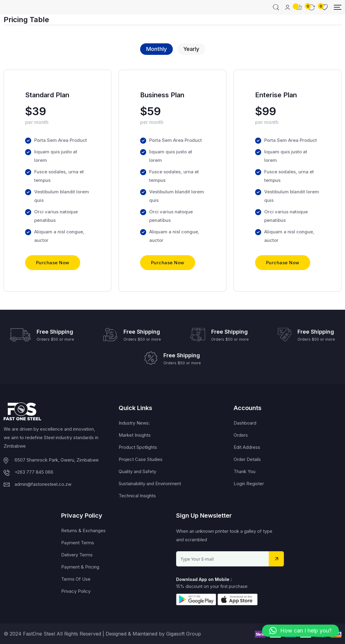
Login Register (249, 484)
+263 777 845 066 (34, 472)
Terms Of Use (76, 579)
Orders (241, 435)
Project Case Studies (141, 460)
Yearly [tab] (191, 49)
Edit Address (247, 447)
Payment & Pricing (80, 567)
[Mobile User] (287, 7)
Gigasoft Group (184, 634)
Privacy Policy (76, 591)
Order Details (247, 460)
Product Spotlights (138, 447)
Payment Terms (78, 543)
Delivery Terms (77, 555)
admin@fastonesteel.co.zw (43, 484)
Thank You (245, 472)
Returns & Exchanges (83, 531)
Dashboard (245, 423)
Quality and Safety (137, 472)
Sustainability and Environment (150, 484)
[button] (301, 631)
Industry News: (134, 423)
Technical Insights (137, 496)
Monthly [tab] (156, 49)
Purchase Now (53, 263)
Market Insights (135, 435)
